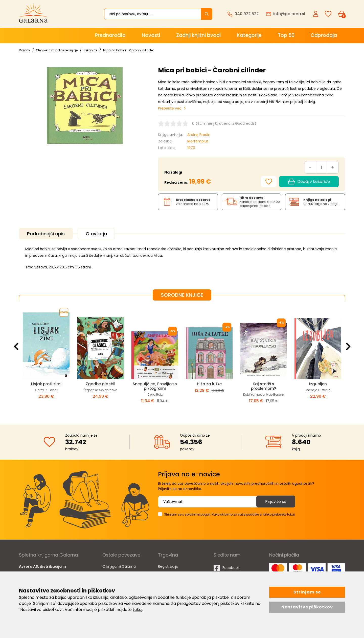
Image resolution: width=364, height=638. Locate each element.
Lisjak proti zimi (46, 384)
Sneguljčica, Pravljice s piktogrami (155, 386)
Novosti (151, 35)
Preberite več (170, 108)
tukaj (138, 610)
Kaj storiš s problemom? (264, 386)
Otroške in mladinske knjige (57, 50)
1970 (191, 148)
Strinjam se (307, 592)
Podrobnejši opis (46, 234)
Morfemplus (198, 141)
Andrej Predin (199, 135)
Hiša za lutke (209, 384)
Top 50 (286, 35)
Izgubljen (318, 384)
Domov (25, 50)
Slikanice (90, 50)
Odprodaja (324, 35)
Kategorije (249, 35)
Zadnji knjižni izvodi (198, 35)
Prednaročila (110, 35)
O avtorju (96, 234)
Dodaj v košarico (309, 182)
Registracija (168, 566)
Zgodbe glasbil (100, 384)
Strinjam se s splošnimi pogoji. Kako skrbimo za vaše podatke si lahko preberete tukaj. (230, 514)
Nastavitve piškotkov (307, 607)
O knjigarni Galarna (119, 566)
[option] (46, 359)
